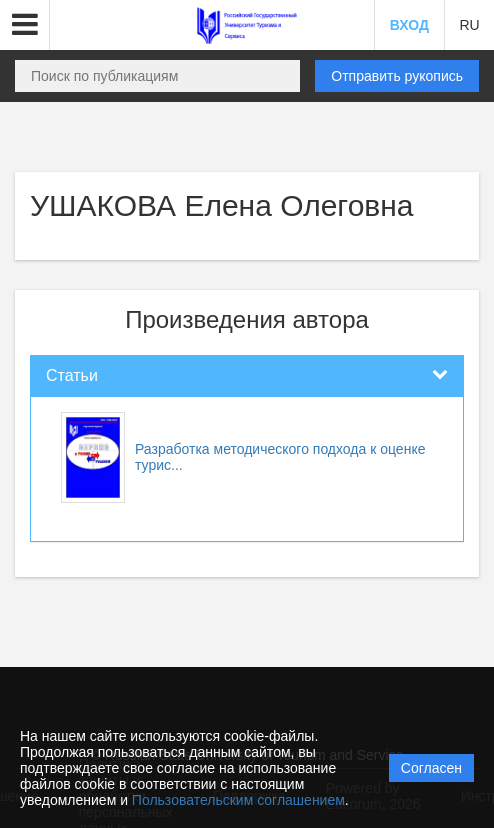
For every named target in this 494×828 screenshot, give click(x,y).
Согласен (431, 768)
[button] (25, 25)
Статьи (72, 375)
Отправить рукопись (397, 76)
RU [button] (469, 25)
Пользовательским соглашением (238, 800)
